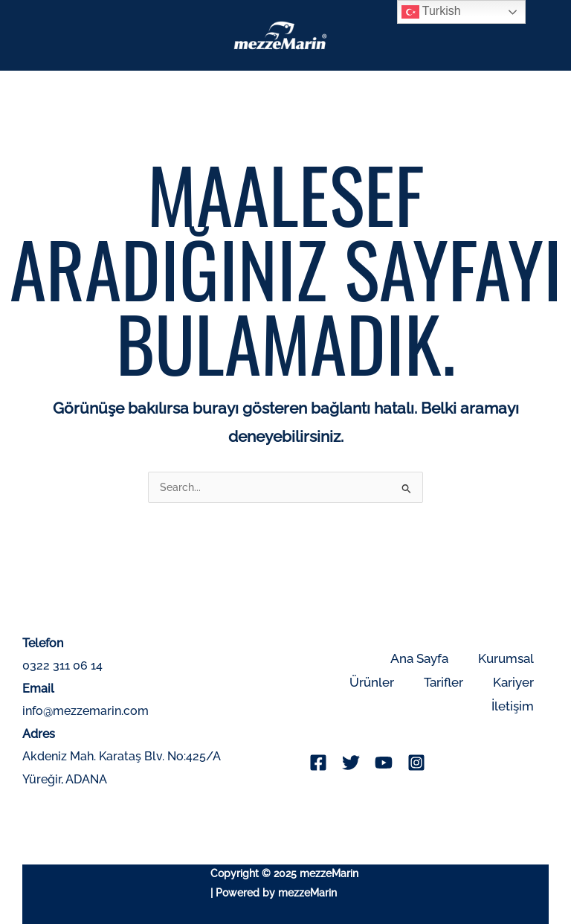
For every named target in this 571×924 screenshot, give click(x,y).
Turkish (431, 12)
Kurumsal (506, 658)
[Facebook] (318, 763)
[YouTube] (384, 763)
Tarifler (443, 682)
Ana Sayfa (419, 658)
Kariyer (513, 682)
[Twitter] (351, 763)
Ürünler (372, 682)
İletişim (513, 706)
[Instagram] (416, 763)
